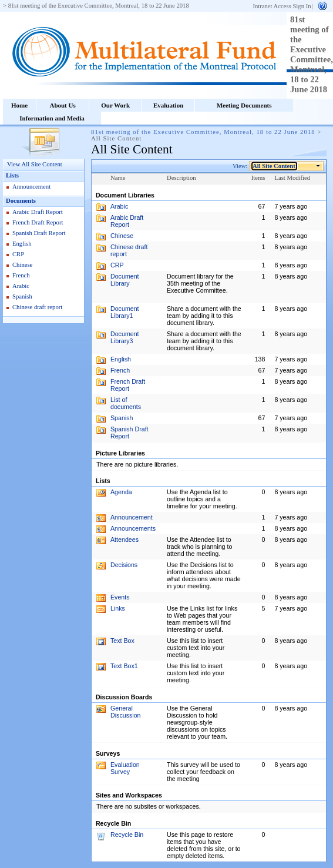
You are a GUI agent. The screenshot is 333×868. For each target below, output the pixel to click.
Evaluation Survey (125, 768)
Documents (21, 201)
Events (120, 597)
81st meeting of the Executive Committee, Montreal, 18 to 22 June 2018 (99, 6)
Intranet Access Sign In (282, 6)
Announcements (133, 528)
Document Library (125, 280)
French (21, 275)
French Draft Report (38, 222)
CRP (18, 254)
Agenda (121, 492)
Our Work (115, 105)
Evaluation (168, 105)
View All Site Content (35, 164)
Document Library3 (125, 337)
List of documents (126, 403)
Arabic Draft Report (38, 212)
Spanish (22, 296)
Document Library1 (125, 312)
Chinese (22, 265)
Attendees (125, 539)
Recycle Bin (127, 835)
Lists (12, 175)
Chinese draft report (37, 307)
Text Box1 (124, 666)
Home (19, 105)
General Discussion (126, 712)
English (22, 244)
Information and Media (52, 118)
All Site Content (274, 166)
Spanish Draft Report (39, 233)
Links (118, 608)
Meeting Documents (244, 105)
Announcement (31, 187)
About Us (62, 105)
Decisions (124, 565)
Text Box (122, 641)
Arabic (21, 286)
